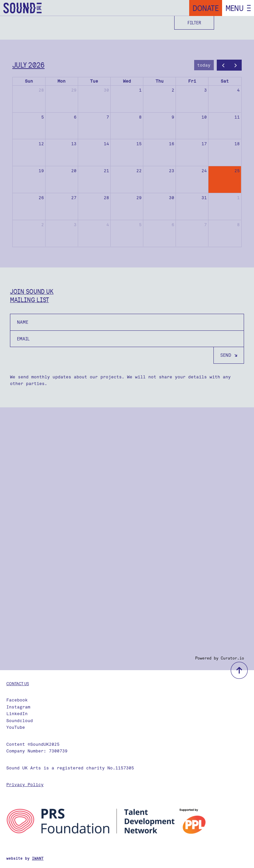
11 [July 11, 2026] (237, 117)
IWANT (38, 859)
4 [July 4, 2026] (238, 90)
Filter (194, 23)
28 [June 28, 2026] (41, 90)
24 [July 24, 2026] (204, 171)
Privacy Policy (25, 785)
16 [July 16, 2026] (172, 144)
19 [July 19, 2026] (41, 171)
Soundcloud (20, 721)
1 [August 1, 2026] (238, 198)
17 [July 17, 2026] (204, 144)
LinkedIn (17, 714)
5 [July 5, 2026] (43, 117)
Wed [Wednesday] (127, 81)
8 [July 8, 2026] (140, 117)
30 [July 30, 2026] (172, 198)
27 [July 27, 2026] (74, 198)
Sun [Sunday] (29, 81)
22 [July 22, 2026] (139, 171)
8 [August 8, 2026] (238, 225)
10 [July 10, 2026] (204, 117)
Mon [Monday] (62, 81)
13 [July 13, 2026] (74, 144)
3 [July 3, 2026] (205, 90)
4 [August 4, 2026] (108, 225)
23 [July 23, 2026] (172, 171)
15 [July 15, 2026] (139, 144)
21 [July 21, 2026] (106, 171)
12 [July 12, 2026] (41, 144)
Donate (206, 8)
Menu (235, 8)
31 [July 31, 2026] (204, 198)
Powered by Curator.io (220, 658)
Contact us (18, 683)
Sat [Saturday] (225, 81)
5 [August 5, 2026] (140, 225)
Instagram (18, 707)
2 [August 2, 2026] (43, 225)
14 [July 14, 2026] (106, 144)
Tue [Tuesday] (94, 81)
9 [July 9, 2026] (173, 117)
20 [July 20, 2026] (74, 171)
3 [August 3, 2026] (75, 225)
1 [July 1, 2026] (140, 90)
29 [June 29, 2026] (74, 90)
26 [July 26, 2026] (41, 198)
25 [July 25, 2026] (237, 171)
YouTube (16, 727)
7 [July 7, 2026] (108, 117)
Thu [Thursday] (160, 81)
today (204, 65)
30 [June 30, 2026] (106, 90)
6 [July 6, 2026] (75, 117)
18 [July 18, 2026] (237, 144)
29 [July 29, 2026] (139, 198)
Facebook (17, 700)
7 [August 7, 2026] (205, 225)
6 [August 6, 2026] (173, 225)
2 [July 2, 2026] (173, 90)
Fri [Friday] (192, 81)
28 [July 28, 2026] (106, 198)
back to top (239, 670)
